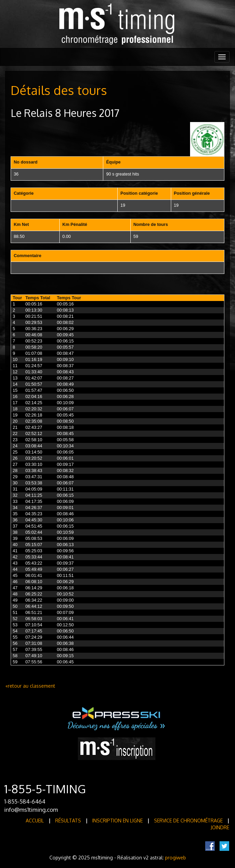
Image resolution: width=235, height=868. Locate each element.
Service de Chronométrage (188, 821)
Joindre (220, 827)
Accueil (35, 821)
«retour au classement (30, 686)
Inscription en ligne (118, 821)
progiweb (175, 858)
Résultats (68, 821)
